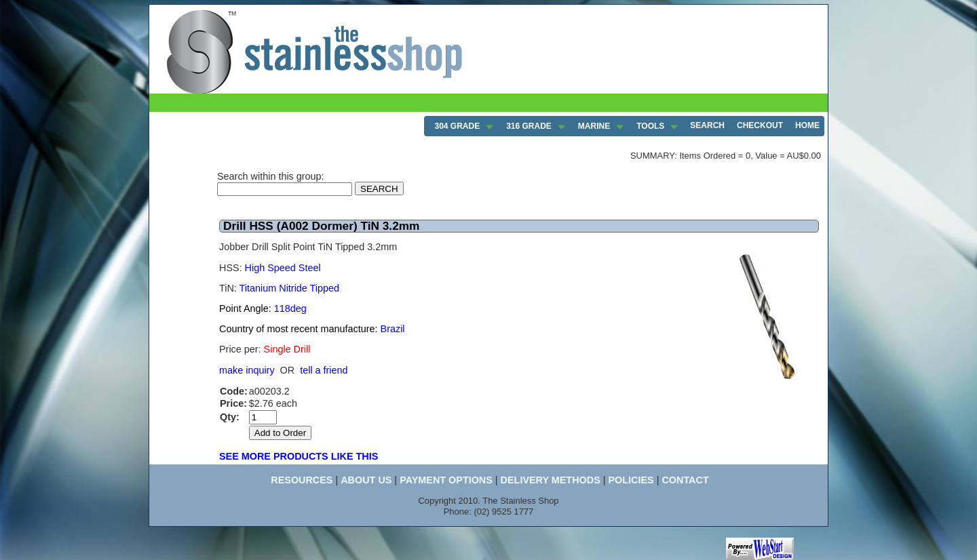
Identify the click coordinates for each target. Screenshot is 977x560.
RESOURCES (302, 480)
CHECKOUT (760, 125)
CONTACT (685, 480)
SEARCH (707, 125)
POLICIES (631, 480)
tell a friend (324, 370)
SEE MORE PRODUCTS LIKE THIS (299, 456)
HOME (807, 125)
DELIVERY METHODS (551, 480)
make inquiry (247, 370)
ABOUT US (366, 480)
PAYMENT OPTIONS (446, 480)
